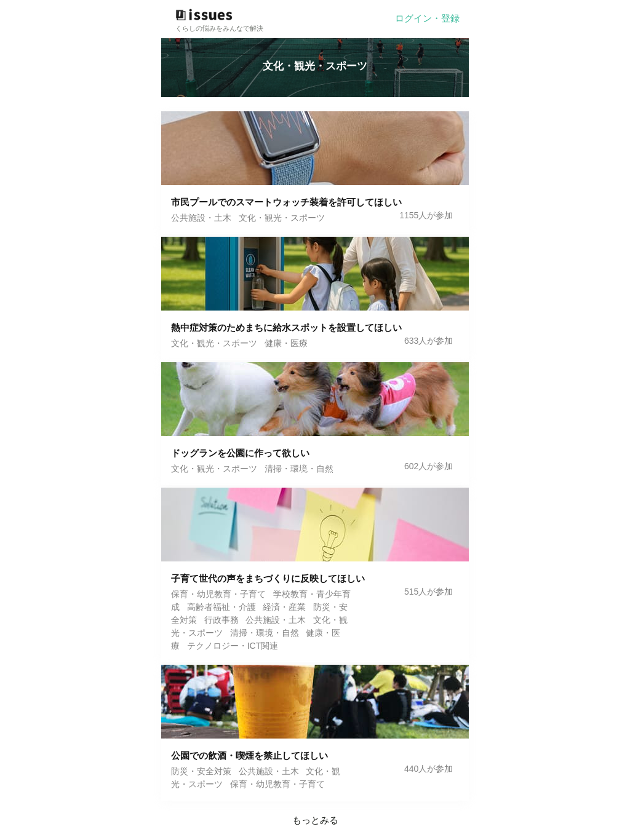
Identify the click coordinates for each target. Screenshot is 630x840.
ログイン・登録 (427, 18)
